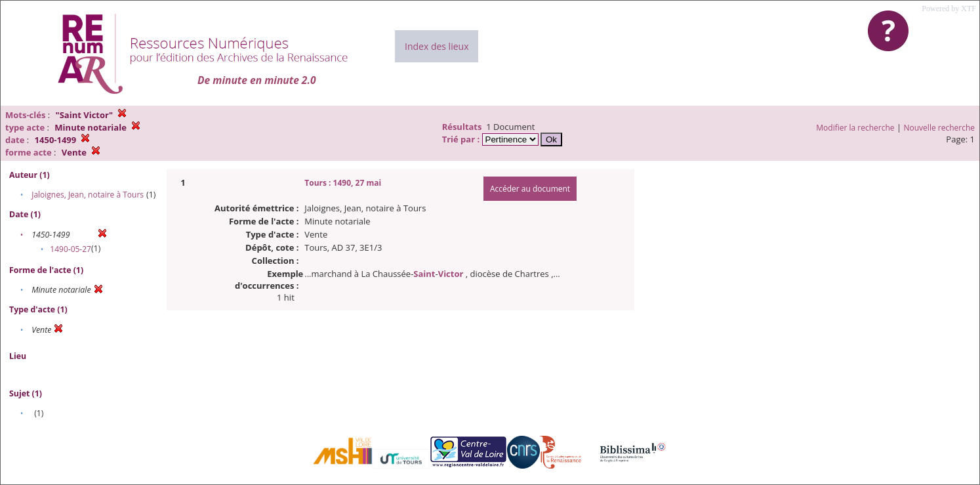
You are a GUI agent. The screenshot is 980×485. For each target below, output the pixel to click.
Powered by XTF (949, 9)
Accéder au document (530, 189)
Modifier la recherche (855, 128)
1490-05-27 (71, 249)
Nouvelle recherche (940, 128)
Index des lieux (437, 46)
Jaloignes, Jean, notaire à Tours (88, 195)
